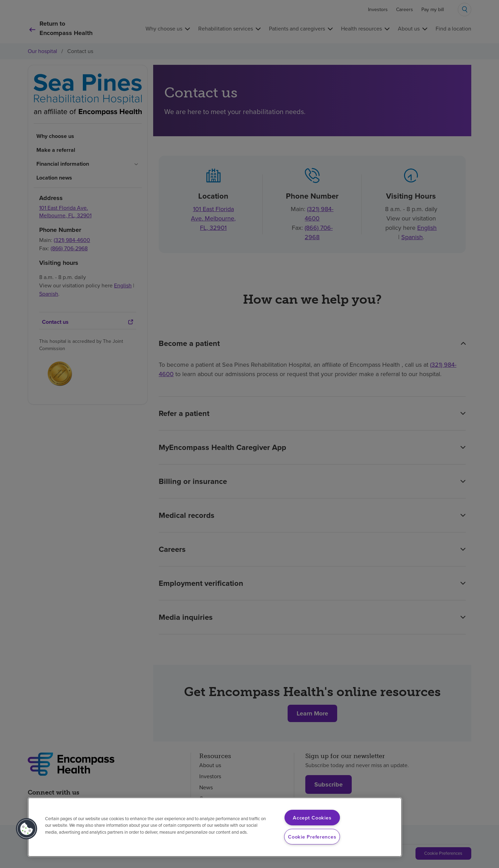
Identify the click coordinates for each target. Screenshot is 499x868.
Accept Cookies (312, 818)
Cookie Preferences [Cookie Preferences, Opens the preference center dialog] (312, 837)
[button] (27, 829)
